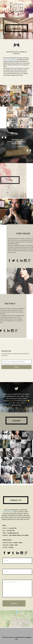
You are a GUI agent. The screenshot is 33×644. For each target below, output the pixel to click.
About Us (17, 28)
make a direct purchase (10, 60)
